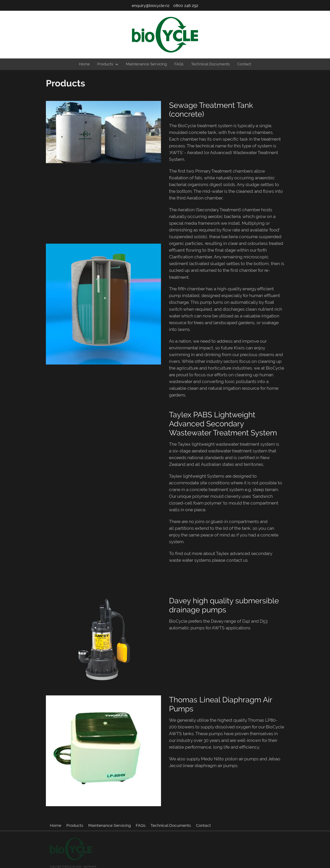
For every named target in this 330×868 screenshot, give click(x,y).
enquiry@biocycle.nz (151, 5)
